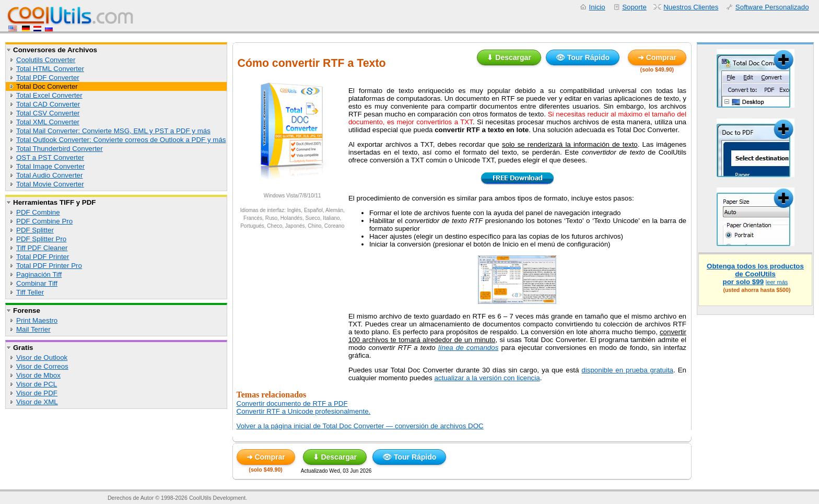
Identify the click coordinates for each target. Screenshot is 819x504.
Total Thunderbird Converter (60, 149)
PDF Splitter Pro (41, 239)
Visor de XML (37, 402)
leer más (777, 282)
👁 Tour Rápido (583, 57)
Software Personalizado (772, 7)
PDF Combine (38, 212)
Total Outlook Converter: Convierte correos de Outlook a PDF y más (121, 140)
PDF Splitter (35, 230)
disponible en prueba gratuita (627, 370)
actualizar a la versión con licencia (487, 378)
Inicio (597, 7)
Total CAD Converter (48, 104)
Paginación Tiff (39, 274)
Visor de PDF (37, 393)
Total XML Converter (48, 122)
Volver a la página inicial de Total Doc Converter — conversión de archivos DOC (360, 426)
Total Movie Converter (50, 184)
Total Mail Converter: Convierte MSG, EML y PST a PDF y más (113, 131)
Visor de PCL (37, 384)
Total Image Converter (50, 166)
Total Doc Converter (47, 86)
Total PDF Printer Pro (49, 266)
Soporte (634, 7)
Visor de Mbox (38, 375)
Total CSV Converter (48, 113)
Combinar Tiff (37, 283)
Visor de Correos (42, 366)
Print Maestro (37, 320)
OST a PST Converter (50, 157)
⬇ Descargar (509, 57)
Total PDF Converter (48, 78)
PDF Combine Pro (44, 221)
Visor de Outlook (42, 358)
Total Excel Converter (49, 95)
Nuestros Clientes (691, 7)
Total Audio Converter (49, 175)
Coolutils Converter (46, 60)
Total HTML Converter (50, 69)
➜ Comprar (657, 57)
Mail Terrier (33, 329)
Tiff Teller (30, 292)
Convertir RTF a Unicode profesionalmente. (304, 411)
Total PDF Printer (43, 257)
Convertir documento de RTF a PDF (292, 403)
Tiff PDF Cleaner (42, 248)
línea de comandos (469, 348)
